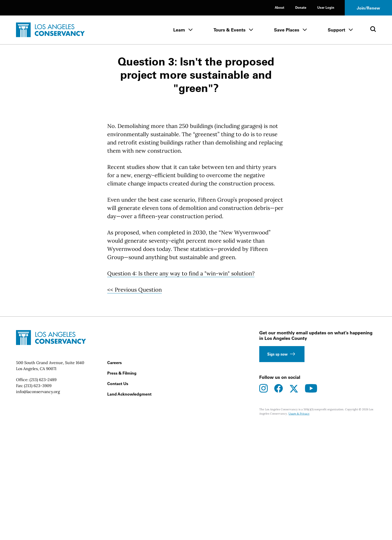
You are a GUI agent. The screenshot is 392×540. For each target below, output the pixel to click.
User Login (326, 7)
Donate (301, 7)
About (279, 7)
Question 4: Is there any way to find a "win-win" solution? (181, 388)
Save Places (287, 30)
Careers (114, 477)
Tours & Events (229, 30)
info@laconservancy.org (38, 506)
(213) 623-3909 (38, 500)
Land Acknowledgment (129, 509)
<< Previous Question (134, 404)
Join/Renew (368, 8)
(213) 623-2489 (43, 494)
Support (336, 30)
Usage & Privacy (299, 528)
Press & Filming (122, 488)
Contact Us (118, 498)
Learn (179, 30)
